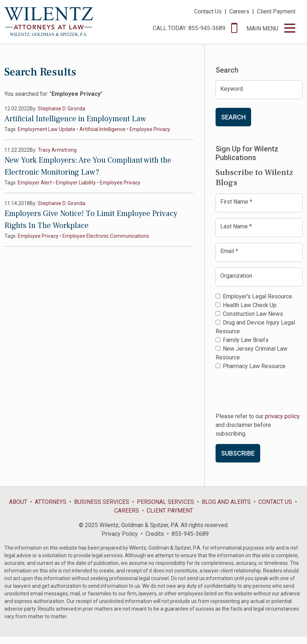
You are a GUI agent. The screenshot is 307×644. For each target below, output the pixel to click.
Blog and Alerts (226, 502)
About (18, 502)
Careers (239, 11)
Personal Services (165, 502)
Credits (155, 534)
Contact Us (208, 11)
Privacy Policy (120, 534)
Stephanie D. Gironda (62, 109)
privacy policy (282, 416)
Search (233, 117)
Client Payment (276, 11)
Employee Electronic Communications (106, 236)
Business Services (102, 502)
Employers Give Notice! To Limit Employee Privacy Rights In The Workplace (91, 219)
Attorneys (51, 502)
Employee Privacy (150, 129)
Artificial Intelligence (103, 129)
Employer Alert (35, 183)
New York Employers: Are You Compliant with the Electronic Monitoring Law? (88, 166)
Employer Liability (76, 183)
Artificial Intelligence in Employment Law (75, 119)
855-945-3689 (190, 534)
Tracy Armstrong (57, 150)
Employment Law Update (47, 129)
